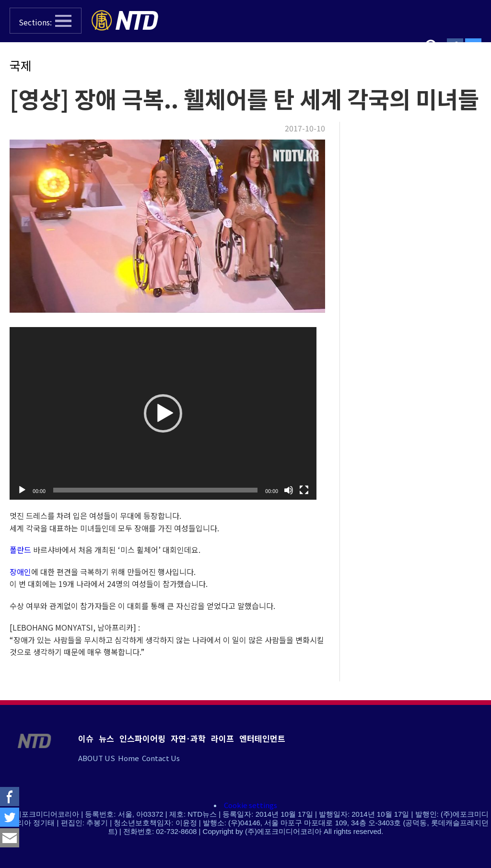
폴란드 (20, 550)
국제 (21, 65)
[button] (46, 21)
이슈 (86, 738)
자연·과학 (188, 738)
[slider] (155, 490)
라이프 (222, 738)
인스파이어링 (142, 738)
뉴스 (106, 738)
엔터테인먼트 (262, 738)
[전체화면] (304, 490)
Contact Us (161, 758)
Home (129, 758)
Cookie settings (251, 805)
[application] (163, 413)
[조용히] (289, 490)
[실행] (22, 490)
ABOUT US (97, 758)
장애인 (20, 572)
